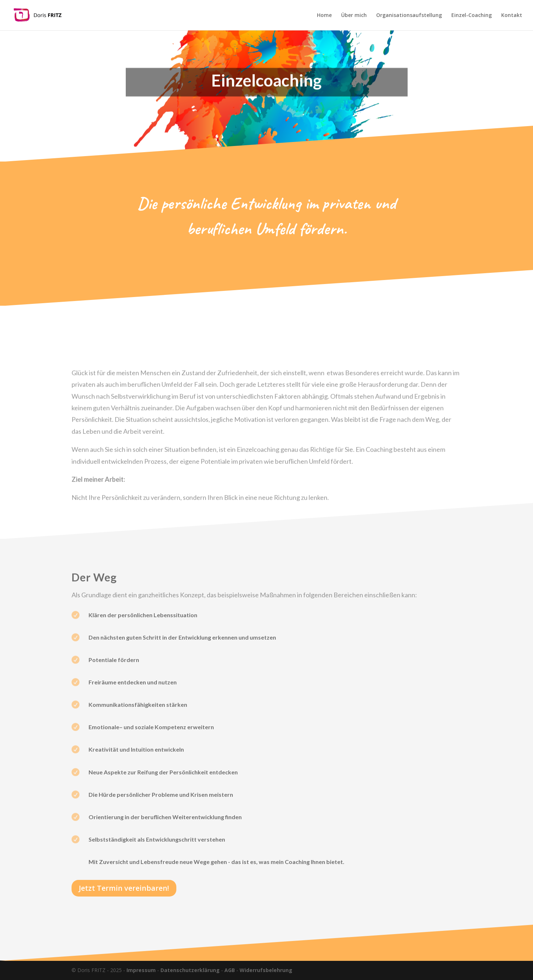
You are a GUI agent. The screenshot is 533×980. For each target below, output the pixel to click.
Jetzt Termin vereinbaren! (124, 888)
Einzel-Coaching (472, 16)
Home (324, 16)
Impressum (141, 970)
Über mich (354, 16)
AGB (230, 970)
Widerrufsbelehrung (266, 970)
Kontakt (512, 16)
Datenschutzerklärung (190, 970)
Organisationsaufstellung (409, 16)
